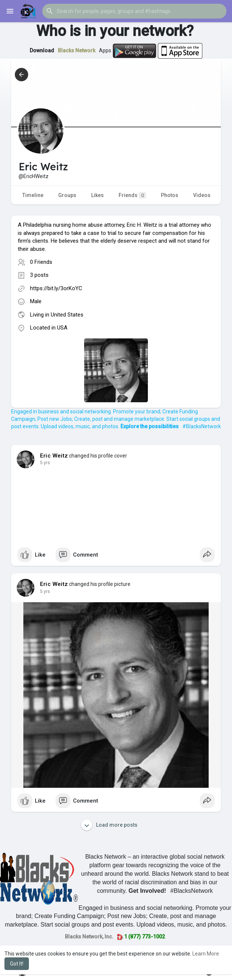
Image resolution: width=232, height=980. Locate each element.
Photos (170, 195)
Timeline (33, 195)
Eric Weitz (54, 456)
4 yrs (45, 463)
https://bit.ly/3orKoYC (56, 288)
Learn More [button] (206, 954)
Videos (202, 195)
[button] (134, 11)
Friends (132, 195)
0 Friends (41, 262)
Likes (97, 195)
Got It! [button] (17, 964)
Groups (67, 195)
